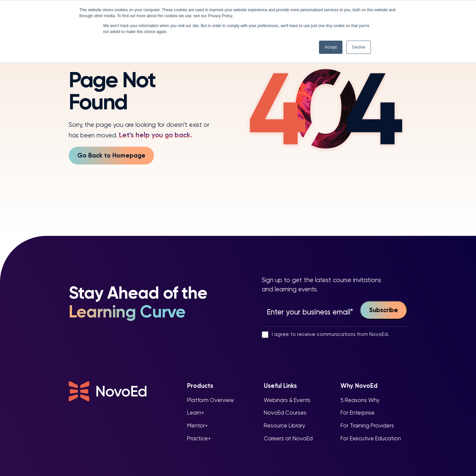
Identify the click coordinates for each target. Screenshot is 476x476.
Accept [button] (331, 47)
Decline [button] (359, 47)
